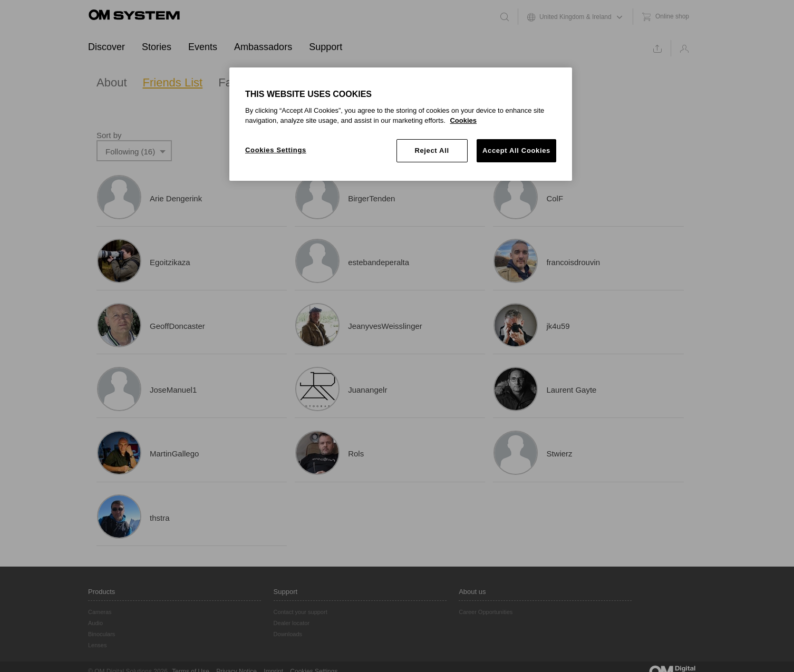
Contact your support (301, 612)
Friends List (173, 82)
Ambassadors (263, 47)
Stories (157, 47)
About (112, 82)
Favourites (245, 82)
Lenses (97, 645)
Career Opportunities (486, 612)
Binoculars (101, 634)
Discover (106, 47)
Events (203, 47)
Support (326, 47)
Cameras (100, 612)
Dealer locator (292, 623)
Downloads (288, 634)
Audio (95, 623)
